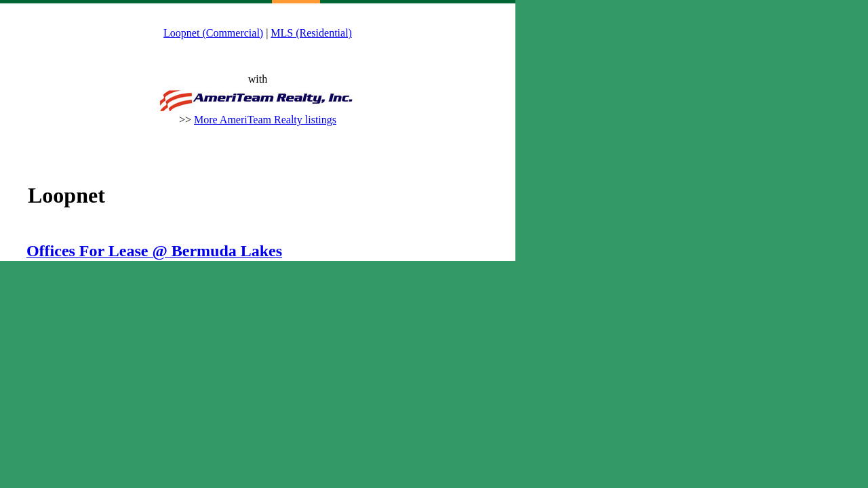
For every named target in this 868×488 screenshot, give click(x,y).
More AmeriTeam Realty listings (265, 120)
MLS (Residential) (311, 33)
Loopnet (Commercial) (213, 33)
